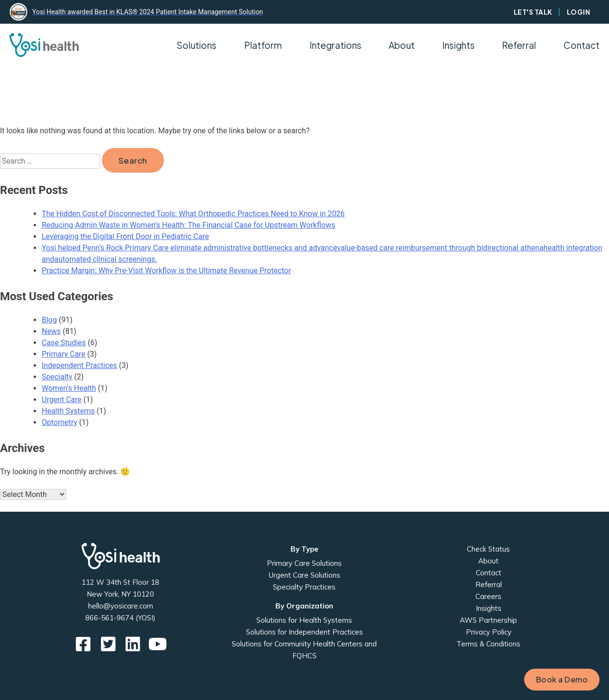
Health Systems (68, 411)
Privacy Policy (489, 632)
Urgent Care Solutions (304, 575)
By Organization (304, 606)
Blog (49, 320)
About (488, 561)
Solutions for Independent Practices (304, 632)
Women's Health (69, 388)
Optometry (59, 422)
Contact (582, 45)
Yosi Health (121, 556)
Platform (263, 45)
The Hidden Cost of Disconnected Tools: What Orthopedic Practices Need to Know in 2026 (193, 214)
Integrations (336, 45)
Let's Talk (533, 12)
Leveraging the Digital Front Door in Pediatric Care (125, 236)
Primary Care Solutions (304, 563)
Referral (519, 45)
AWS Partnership (488, 620)
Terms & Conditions (488, 644)
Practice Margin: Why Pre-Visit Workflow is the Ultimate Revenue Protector (166, 271)
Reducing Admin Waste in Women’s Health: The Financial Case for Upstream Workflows (188, 225)
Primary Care (64, 354)
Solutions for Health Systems (304, 620)
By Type (304, 549)
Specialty (57, 377)
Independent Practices (79, 365)
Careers (488, 596)
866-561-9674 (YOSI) (120, 618)
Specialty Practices (304, 587)
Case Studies (64, 343)
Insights (459, 45)
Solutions (196, 45)
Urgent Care (62, 400)
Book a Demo (562, 679)
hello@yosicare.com (121, 606)
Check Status (488, 549)
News (51, 331)
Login (579, 12)
